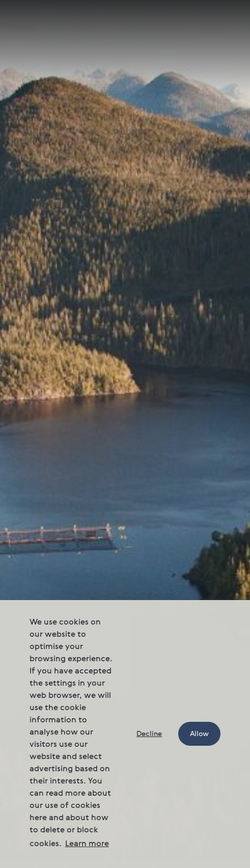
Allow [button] (199, 734)
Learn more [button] (87, 844)
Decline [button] (149, 734)
